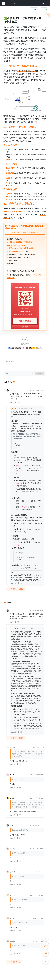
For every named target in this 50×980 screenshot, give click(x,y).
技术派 (22, 251)
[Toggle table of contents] (44, 10)
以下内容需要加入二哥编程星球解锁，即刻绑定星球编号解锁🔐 (24, 227)
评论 (40, 373)
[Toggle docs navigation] (34, 10)
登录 (42, 3)
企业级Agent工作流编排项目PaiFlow (20, 242)
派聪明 (17, 409)
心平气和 (13, 849)
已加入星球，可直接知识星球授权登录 (25, 232)
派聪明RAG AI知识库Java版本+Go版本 (21, 248)
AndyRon (13, 775)
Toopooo (13, 798)
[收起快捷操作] (46, 939)
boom (12, 611)
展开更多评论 (14, 962)
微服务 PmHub (12, 251)
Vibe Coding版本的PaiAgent (17, 245)
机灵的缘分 (13, 747)
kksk (11, 826)
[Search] (15, 10)
